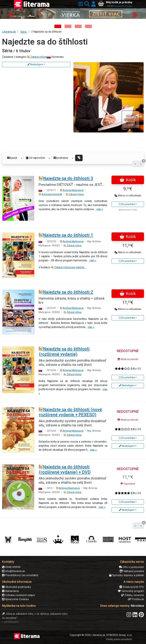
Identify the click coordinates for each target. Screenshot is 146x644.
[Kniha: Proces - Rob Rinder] (88, 26)
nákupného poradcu (123, 6)
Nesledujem (35, 64)
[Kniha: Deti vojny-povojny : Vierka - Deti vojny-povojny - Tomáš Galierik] (58, 26)
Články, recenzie (133, 595)
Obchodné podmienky (16, 587)
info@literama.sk (14, 571)
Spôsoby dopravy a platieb (127, 575)
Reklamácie (10, 591)
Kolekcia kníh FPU (132, 587)
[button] (80, 4)
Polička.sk (136, 599)
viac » (100, 209)
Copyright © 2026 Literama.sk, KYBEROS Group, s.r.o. (101, 635)
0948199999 (11, 567)
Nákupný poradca (132, 571)
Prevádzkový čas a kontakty (20, 575)
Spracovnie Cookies (15, 599)
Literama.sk (9, 32)
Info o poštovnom (131, 567)
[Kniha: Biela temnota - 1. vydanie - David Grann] (78, 26)
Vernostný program (131, 591)
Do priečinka (127, 204)
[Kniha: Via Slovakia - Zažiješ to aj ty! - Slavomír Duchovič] (68, 26)
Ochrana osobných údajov (19, 595)
